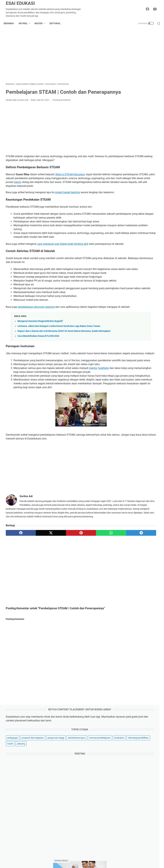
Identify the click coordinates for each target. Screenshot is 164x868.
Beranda (11, 23)
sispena (135, 594)
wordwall (148, 600)
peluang (125, 120)
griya (125, 841)
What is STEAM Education (70, 184)
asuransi (127, 858)
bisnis (125, 798)
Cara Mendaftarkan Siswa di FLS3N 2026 (38, 387)
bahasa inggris (141, 505)
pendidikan (126, 564)
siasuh (124, 594)
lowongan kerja (128, 540)
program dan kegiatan (132, 90)
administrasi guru (129, 102)
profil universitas (146, 576)
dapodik (151, 517)
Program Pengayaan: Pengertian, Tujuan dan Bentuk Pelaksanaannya (135, 466)
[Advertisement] (57, 57)
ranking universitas (130, 582)
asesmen (125, 505)
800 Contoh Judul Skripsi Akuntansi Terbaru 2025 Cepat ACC (136, 351)
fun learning (148, 523)
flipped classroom (129, 523)
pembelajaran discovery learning (36, 348)
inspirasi (127, 803)
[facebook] (16, 611)
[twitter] (36, 611)
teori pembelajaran (130, 600)
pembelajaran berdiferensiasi (135, 558)
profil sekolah (127, 576)
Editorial (57, 23)
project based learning (68, 206)
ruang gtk (125, 588)
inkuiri (17, 196)
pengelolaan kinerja (145, 564)
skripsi (146, 594)
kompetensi (141, 534)
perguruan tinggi (129, 96)
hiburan (126, 814)
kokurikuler (126, 534)
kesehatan (128, 852)
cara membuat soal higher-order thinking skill (63, 265)
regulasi (147, 582)
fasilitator (19, 431)
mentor (93, 427)
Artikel (25, 23)
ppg (122, 570)
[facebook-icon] (149, 9)
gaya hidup (128, 836)
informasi (145, 529)
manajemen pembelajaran (133, 546)
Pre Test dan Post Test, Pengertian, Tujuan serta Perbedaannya (136, 374)
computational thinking (132, 517)
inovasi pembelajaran (131, 108)
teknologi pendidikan (131, 114)
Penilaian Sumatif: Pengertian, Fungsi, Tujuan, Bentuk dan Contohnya (137, 416)
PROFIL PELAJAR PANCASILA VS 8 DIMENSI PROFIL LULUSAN (137, 328)
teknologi (127, 819)
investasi (127, 863)
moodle (139, 552)
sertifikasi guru (141, 588)
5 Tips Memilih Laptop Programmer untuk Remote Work (138, 738)
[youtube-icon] (156, 9)
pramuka (133, 570)
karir (125, 825)
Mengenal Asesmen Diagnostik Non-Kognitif (40, 366)
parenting (127, 830)
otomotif (127, 847)
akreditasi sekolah (129, 499)
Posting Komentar (62, 110)
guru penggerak (128, 529)
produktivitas (148, 570)
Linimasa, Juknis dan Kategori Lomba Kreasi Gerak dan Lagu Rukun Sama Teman (140, 751)
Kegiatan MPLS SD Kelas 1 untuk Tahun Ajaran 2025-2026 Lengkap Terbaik (137, 443)
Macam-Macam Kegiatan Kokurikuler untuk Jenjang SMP (137, 266)
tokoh (148, 114)
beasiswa (125, 511)
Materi (41, 23)
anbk (145, 499)
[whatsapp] (77, 611)
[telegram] (97, 611)
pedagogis (126, 84)
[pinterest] (57, 611)
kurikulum (150, 108)
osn (149, 552)
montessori (126, 552)
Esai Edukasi (20, 3)
